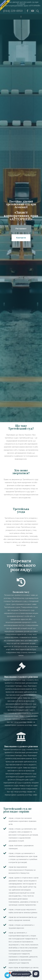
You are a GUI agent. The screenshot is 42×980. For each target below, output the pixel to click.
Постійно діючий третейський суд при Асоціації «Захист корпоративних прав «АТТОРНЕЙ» (21, 4)
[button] (21, 17)
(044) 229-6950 (13, 11)
